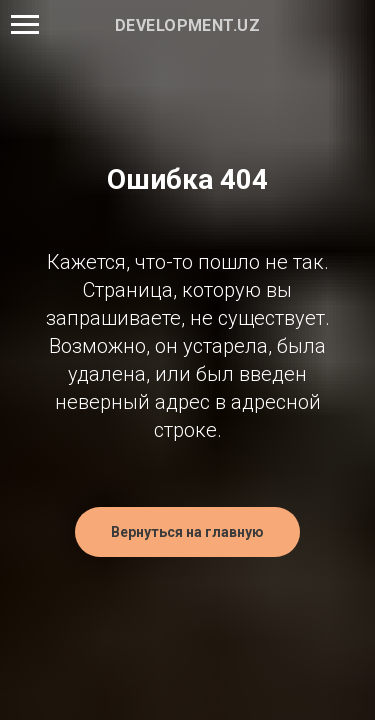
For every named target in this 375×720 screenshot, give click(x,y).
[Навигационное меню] (25, 25)
